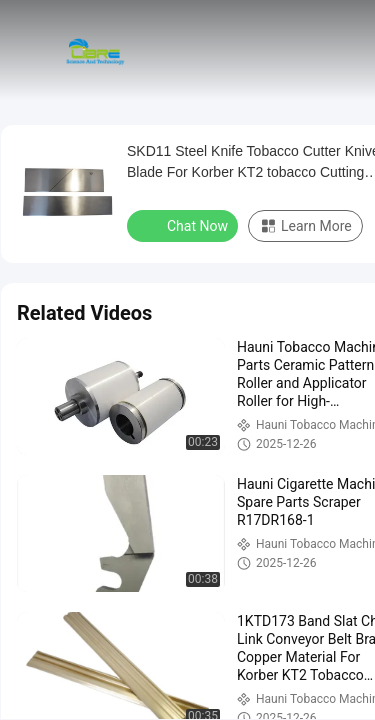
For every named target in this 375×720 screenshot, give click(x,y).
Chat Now (184, 225)
